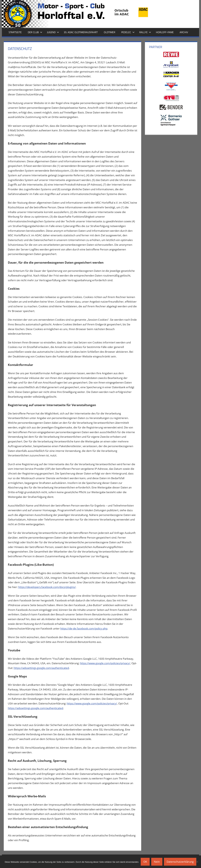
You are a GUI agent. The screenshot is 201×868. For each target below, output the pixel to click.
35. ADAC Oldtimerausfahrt (81, 32)
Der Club (35, 32)
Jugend (53, 32)
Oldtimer (110, 32)
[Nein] (197, 862)
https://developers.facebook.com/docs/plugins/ (47, 587)
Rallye (145, 32)
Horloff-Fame (165, 32)
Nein (157, 862)
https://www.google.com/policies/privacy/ (105, 663)
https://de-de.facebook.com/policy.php (84, 628)
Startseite (15, 32)
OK (145, 862)
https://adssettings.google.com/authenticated (41, 668)
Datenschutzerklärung (180, 862)
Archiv (184, 32)
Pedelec (128, 32)
